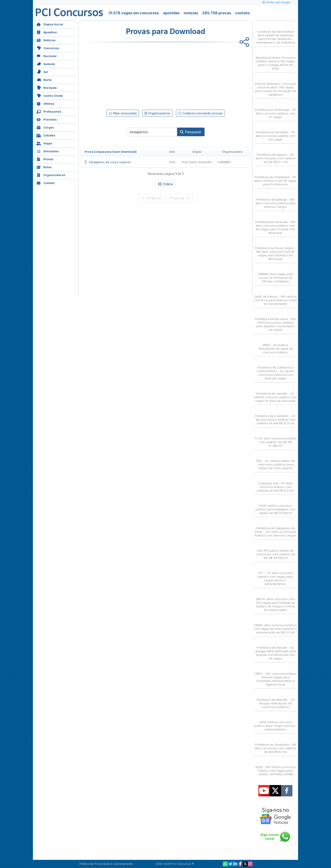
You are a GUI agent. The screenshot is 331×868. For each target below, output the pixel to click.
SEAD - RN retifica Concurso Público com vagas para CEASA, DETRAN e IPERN (275, 767)
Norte (44, 79)
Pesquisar (191, 132)
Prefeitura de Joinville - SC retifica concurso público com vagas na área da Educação (275, 393)
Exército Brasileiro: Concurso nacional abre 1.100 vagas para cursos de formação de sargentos (275, 85)
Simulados (47, 151)
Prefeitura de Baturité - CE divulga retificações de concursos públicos (275, 699)
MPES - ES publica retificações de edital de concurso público (275, 345)
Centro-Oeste (50, 95)
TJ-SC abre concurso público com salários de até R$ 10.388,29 (275, 438)
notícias (191, 13)
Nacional (46, 56)
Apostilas (47, 32)
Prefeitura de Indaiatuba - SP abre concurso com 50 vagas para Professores (275, 177)
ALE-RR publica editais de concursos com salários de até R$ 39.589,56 (275, 550)
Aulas (44, 167)
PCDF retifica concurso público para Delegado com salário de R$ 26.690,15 (275, 505)
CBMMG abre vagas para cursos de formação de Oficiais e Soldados (275, 274)
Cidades (46, 135)
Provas (45, 159)
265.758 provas (217, 13)
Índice (166, 184)
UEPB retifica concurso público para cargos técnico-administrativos (275, 722)
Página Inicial (50, 24)
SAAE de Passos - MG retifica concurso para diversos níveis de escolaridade (275, 296)
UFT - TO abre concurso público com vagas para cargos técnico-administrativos (275, 574)
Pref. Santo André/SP (197, 162)
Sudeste (46, 64)
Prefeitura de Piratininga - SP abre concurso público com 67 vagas (275, 109)
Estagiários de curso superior (107, 162)
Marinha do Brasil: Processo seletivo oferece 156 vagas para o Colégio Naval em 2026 (275, 59)
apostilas (171, 13)
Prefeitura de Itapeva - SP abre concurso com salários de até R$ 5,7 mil (275, 154)
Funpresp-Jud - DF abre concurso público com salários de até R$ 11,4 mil (275, 483)
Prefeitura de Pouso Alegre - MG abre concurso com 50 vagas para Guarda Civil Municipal (275, 249)
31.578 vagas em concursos (134, 13)
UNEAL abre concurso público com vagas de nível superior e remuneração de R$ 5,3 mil (275, 625)
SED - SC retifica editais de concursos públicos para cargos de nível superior (275, 460)
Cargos (45, 127)
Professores (49, 111)
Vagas (44, 143)
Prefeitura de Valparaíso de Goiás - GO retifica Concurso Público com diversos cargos (275, 528)
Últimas (45, 103)
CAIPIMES (224, 162)
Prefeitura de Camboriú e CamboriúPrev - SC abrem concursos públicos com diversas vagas (275, 369)
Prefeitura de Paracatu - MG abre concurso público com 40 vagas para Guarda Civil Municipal (275, 223)
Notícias (46, 40)
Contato (45, 183)
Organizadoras (51, 175)
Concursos (48, 48)
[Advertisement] (128, 75)
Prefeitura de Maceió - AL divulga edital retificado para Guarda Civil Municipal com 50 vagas (275, 649)
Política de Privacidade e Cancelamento (106, 864)
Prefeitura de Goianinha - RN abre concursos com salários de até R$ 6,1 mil (275, 744)
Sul (42, 72)
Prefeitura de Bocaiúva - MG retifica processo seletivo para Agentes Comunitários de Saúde (275, 320)
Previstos (47, 119)
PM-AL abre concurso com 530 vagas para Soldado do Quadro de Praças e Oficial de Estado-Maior (275, 600)
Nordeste (47, 87)
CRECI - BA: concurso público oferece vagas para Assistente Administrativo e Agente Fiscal (275, 675)
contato (242, 13)
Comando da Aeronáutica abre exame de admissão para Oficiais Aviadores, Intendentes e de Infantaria (275, 33)
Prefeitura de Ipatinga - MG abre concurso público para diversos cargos (275, 199)
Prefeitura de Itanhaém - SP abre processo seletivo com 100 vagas (275, 132)
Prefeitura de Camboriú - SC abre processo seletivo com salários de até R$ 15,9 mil (275, 416)
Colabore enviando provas (200, 113)
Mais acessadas (123, 113)
